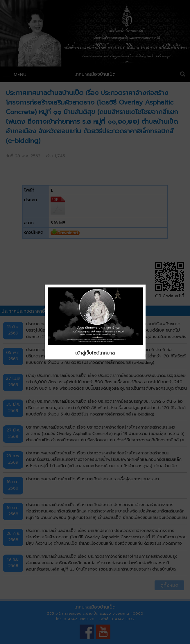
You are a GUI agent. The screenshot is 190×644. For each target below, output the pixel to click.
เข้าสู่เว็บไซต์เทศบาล (95, 353)
